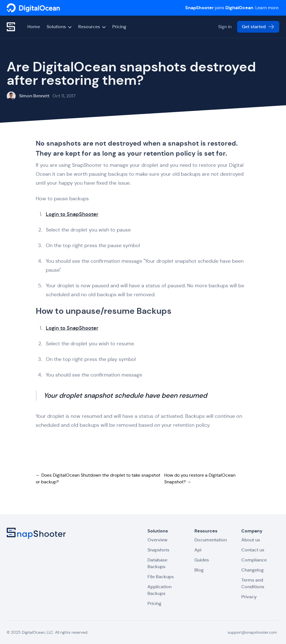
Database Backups (157, 563)
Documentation (211, 540)
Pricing (119, 27)
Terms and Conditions (253, 583)
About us (251, 540)
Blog (199, 570)
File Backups (161, 577)
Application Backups (159, 590)
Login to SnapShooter (72, 214)
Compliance (254, 560)
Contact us (253, 550)
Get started (258, 27)
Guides (202, 560)
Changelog (252, 570)
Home (34, 27)
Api (198, 550)
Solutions (59, 27)
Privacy (249, 597)
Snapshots (158, 550)
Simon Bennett (34, 96)
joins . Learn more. (232, 8)
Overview (157, 540)
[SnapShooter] (33, 8)
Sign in (225, 27)
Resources (92, 27)
